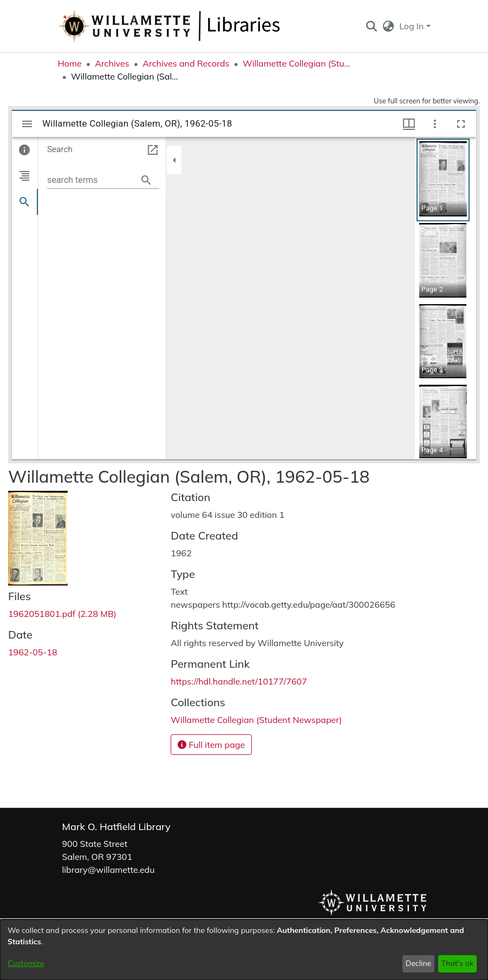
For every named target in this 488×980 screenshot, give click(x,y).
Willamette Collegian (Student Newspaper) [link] (297, 63)
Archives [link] (112, 63)
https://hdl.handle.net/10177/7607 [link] (239, 681)
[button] (372, 26)
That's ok (457, 963)
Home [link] (70, 63)
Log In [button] (412, 26)
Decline (419, 963)
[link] (62, 614)
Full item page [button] (211, 745)
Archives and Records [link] (186, 63)
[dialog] (244, 950)
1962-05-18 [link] (33, 652)
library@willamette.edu (109, 870)
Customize (26, 963)
